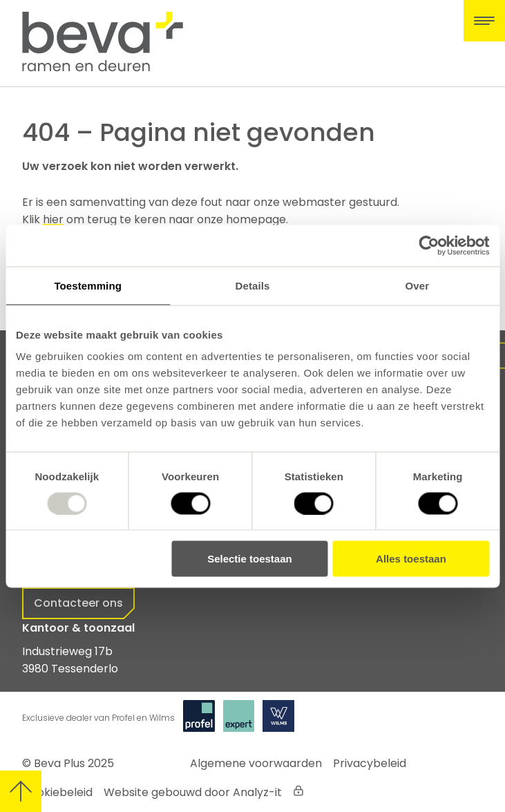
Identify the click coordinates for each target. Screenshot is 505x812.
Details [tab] (253, 285)
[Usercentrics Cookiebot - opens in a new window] (429, 245)
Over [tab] (418, 285)
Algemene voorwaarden (256, 763)
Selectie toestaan (250, 559)
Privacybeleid (370, 763)
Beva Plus (59, 763)
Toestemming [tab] (88, 285)
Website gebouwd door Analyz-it (193, 792)
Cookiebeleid (57, 792)
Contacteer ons (78, 603)
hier (53, 219)
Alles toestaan (411, 559)
